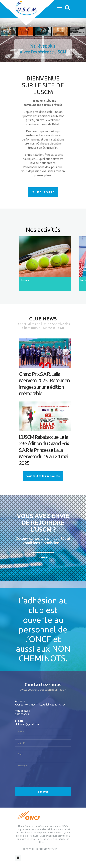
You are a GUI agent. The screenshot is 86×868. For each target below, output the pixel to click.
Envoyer (43, 792)
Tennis (25, 280)
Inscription (43, 557)
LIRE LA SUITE (45, 192)
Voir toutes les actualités (43, 476)
